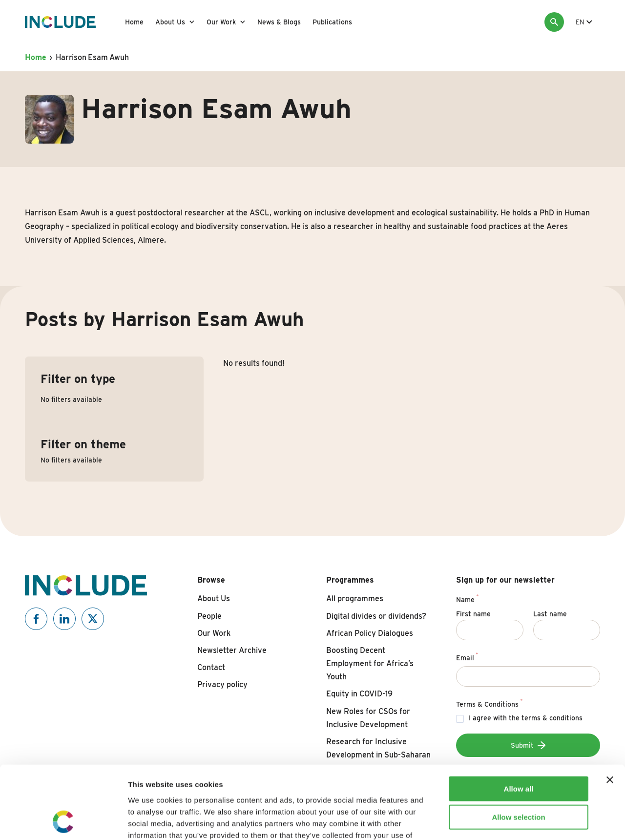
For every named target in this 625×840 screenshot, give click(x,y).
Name (467, 598)
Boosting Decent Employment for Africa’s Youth (370, 663)
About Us (170, 22)
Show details (512, 821)
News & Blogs (279, 22)
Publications (332, 22)
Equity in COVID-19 (359, 694)
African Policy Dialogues (370, 633)
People (209, 616)
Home (134, 22)
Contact (211, 667)
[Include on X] (93, 619)
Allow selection (518, 749)
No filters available (71, 399)
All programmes (355, 598)
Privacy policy (222, 684)
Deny (519, 778)
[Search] (554, 22)
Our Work (221, 22)
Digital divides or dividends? (376, 616)
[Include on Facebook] (36, 619)
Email (467, 656)
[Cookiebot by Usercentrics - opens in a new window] (63, 821)
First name (473, 614)
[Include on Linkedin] (64, 619)
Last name (550, 614)
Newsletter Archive (232, 650)
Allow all (519, 721)
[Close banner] (610, 712)
